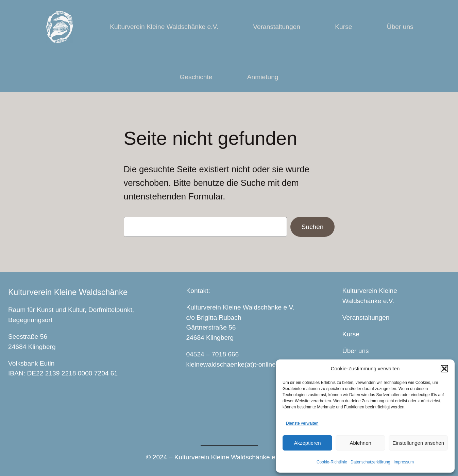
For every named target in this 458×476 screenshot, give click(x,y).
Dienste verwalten (302, 423)
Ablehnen (360, 443)
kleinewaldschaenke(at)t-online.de (235, 364)
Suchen (312, 227)
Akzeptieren (307, 443)
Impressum (404, 462)
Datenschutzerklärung (370, 462)
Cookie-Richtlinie (332, 462)
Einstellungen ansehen (418, 443)
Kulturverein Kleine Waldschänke (68, 292)
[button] (444, 369)
